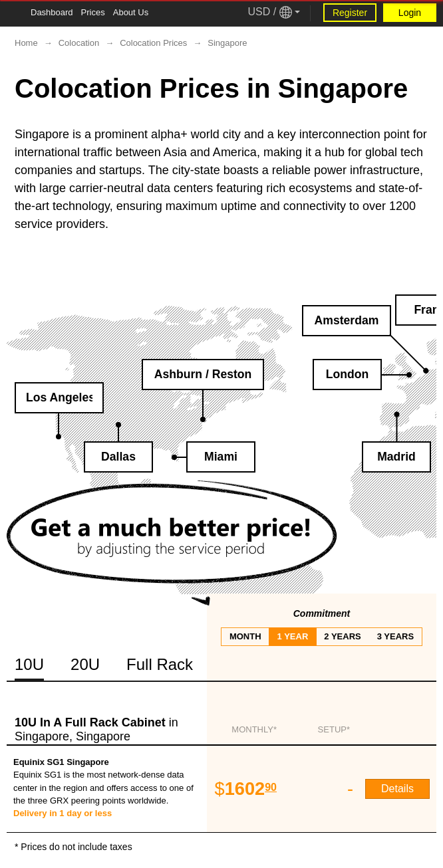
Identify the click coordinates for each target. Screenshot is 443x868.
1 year (293, 636)
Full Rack (160, 664)
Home (26, 43)
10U (29, 664)
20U (85, 664)
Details (397, 789)
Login (410, 13)
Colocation (79, 43)
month (245, 636)
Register (350, 13)
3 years (395, 636)
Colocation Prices (153, 43)
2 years (342, 636)
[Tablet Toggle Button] (13, 13)
